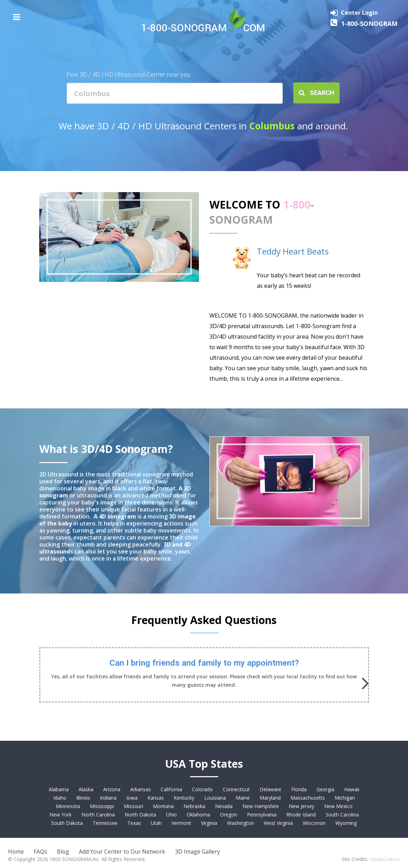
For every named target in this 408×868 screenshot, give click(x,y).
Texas (134, 823)
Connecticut (236, 789)
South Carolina (342, 815)
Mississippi (102, 806)
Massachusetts (308, 798)
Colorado (202, 789)
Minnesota (68, 806)
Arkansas (141, 789)
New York (61, 815)
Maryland (270, 798)
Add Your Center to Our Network (122, 852)
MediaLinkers (385, 859)
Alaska (86, 789)
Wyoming (346, 823)
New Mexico (338, 806)
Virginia (209, 823)
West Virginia (278, 823)
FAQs (40, 852)
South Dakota (67, 823)
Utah (156, 823)
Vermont (181, 823)
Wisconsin (314, 823)
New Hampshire (261, 806)
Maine (243, 798)
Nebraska (194, 806)
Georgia (325, 789)
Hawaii (352, 789)
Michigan (345, 798)
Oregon (229, 815)
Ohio (171, 815)
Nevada (224, 806)
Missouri (133, 806)
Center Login (359, 13)
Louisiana (215, 798)
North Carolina (98, 815)
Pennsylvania (262, 815)
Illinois (83, 798)
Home (16, 852)
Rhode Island (301, 815)
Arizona (112, 789)
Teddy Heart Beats (293, 251)
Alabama (59, 789)
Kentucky (184, 798)
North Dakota (140, 815)
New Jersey (302, 806)
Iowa (132, 798)
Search (317, 93)
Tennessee (105, 823)
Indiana (108, 798)
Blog (63, 852)
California (171, 789)
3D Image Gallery (198, 852)
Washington (240, 823)
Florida (299, 789)
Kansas (156, 798)
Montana (163, 806)
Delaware (270, 789)
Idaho (60, 798)
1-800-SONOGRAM (369, 23)
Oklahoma (198, 815)
